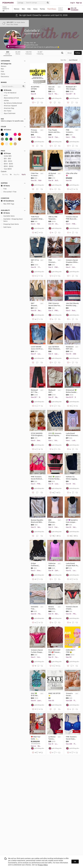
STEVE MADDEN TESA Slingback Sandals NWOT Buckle (37, 434)
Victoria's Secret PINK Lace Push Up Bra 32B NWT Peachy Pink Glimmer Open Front (70, 694)
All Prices (6, 153)
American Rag (7, 108)
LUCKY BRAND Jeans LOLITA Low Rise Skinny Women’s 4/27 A (37, 348)
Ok (75, 862)
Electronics (5, 77)
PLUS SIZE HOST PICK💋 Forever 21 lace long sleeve (54, 651)
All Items (5, 186)
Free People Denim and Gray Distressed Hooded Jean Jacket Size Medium (54, 131)
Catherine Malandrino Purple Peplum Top (53, 565)
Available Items (8, 216)
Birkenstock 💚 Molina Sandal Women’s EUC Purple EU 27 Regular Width (71, 391)
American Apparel (9, 106)
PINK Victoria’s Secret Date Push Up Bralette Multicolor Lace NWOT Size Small (55, 304)
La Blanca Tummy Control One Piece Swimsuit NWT (52, 738)
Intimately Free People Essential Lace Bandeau (35, 608)
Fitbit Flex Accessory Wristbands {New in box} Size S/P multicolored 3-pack (35, 174)
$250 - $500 (7, 166)
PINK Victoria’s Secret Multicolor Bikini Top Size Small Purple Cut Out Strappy (37, 478)
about (70, 53)
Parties (42, 9)
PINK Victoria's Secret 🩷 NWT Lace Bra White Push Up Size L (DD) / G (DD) (70, 131)
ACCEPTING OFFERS (35, 88)
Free (4, 189)
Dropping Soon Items (10, 224)
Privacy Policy (43, 865)
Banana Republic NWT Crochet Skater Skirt (52, 608)
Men (23, 9)
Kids (29, 9)
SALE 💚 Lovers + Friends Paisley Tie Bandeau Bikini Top (54, 478)
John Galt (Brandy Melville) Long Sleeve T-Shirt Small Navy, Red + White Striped (72, 304)
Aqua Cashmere (8, 113)
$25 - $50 (6, 159)
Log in (73, 3)
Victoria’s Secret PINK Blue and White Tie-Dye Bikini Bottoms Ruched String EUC (72, 218)
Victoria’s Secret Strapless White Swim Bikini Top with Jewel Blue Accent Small (72, 261)
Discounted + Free (9, 192)
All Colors (6, 130)
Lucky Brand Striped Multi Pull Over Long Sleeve (72, 565)
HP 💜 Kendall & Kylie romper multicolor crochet (72, 521)
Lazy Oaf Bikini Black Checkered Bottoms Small (54, 348)
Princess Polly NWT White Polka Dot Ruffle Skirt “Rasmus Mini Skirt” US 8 (35, 131)
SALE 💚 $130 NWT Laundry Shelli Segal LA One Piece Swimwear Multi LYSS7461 (35, 694)
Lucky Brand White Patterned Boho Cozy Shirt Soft (72, 434)
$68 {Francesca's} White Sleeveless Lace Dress (53, 521)
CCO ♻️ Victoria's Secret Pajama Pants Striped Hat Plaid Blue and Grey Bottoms (55, 434)
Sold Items (6, 227)
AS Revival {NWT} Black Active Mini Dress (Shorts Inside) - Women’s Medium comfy (52, 174)
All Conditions (7, 201)
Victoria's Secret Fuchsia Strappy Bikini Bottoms (37, 651)
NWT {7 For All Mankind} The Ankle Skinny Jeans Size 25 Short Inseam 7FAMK (35, 261)
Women (17, 9)
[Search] (36, 3)
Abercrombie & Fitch (10, 98)
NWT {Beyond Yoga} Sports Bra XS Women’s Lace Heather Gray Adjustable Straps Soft (35, 304)
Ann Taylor (6, 111)
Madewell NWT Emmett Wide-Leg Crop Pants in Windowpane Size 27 (53, 391)
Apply (24, 174)
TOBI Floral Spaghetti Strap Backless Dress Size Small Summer (37, 218)
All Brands (6, 90)
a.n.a (4, 95)
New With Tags (7, 204)
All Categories (6, 64)
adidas (5, 100)
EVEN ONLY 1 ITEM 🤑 (70, 651)
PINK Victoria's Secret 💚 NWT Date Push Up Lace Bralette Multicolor (52, 261)
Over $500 (6, 169)
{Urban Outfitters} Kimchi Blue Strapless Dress (37, 565)
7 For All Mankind (9, 93)
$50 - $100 (6, 161)
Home (35, 9)
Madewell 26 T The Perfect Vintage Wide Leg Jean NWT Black (34, 391)
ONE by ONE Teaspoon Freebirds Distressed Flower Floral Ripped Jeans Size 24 (53, 218)
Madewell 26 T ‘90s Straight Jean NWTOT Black (71, 88)
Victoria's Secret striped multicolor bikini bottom (72, 608)
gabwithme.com (32, 45)
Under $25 (6, 156)
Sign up (79, 3)
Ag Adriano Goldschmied (11, 103)
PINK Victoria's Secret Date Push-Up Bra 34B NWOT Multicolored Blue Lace (72, 738)
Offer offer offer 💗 (72, 174)
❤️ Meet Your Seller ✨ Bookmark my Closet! (36, 738)
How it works (61, 9)
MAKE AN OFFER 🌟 (54, 694)
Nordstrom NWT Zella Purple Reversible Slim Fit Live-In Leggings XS (70, 348)
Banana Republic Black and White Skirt (37, 521)
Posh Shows (52, 9)
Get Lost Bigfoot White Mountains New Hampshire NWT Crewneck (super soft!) (52, 88)
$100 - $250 (7, 164)
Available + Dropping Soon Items (12, 220)
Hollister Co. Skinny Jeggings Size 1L (72, 478)
